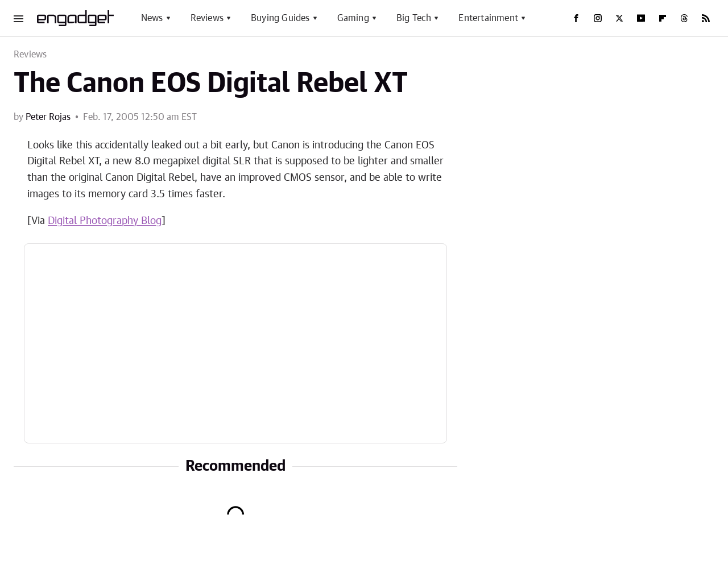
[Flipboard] (663, 18)
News (152, 18)
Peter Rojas (48, 117)
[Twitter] (619, 18)
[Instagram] (598, 18)
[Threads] (684, 18)
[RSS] (706, 18)
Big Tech (414, 18)
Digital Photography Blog (105, 221)
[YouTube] (641, 18)
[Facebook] (576, 18)
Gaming (353, 18)
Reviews (207, 18)
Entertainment (488, 18)
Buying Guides (280, 18)
